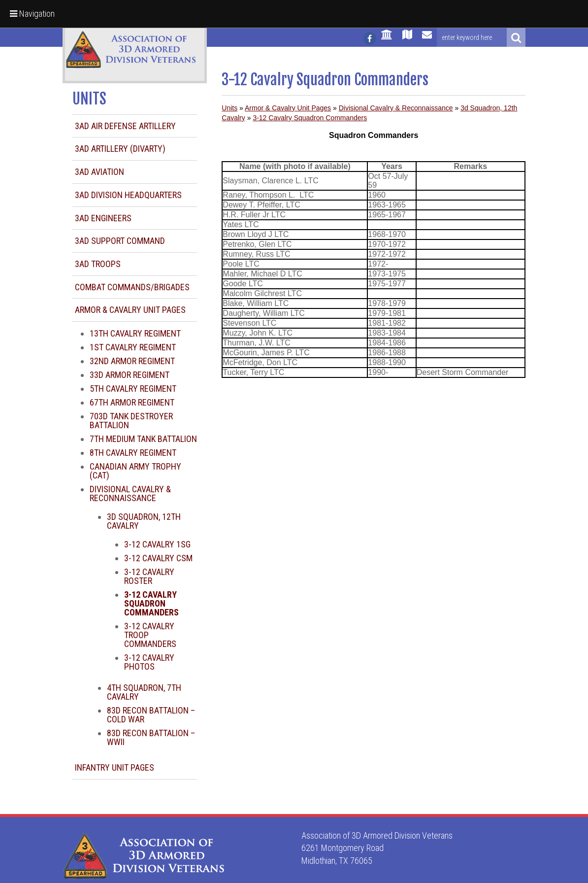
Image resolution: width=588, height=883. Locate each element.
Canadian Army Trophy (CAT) (135, 471)
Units (229, 108)
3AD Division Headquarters (128, 195)
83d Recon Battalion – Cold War (151, 715)
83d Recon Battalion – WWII (151, 737)
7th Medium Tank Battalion (143, 439)
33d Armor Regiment (130, 375)
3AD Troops (98, 264)
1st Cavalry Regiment (133, 347)
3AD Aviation (99, 172)
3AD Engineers (103, 218)
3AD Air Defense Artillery (125, 126)
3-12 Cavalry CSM (158, 558)
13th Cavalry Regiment (135, 333)
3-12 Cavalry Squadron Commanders (310, 118)
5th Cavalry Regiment (133, 389)
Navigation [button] (32, 14)
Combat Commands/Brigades (132, 287)
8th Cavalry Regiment (133, 453)
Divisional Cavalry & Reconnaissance (130, 493)
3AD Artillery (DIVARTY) (120, 149)
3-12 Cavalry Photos (149, 662)
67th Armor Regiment (132, 402)
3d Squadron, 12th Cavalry (144, 521)
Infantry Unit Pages (114, 767)
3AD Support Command (120, 241)
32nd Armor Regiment (132, 361)
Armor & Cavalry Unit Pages (130, 310)
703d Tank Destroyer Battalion (131, 421)
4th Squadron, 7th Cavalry (144, 692)
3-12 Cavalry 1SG (157, 544)
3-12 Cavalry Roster (149, 576)
